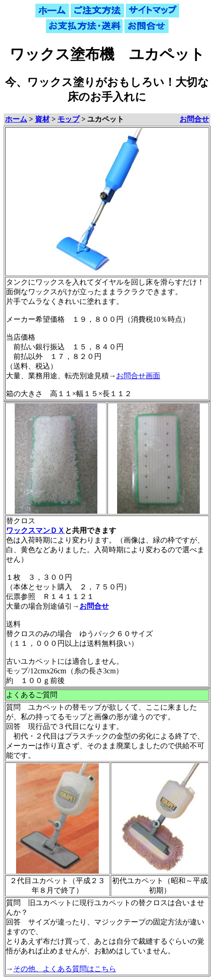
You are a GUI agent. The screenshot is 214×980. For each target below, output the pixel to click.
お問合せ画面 (138, 376)
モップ (68, 119)
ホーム (16, 119)
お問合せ (194, 119)
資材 (42, 119)
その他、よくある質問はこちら (65, 969)
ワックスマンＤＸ (35, 530)
